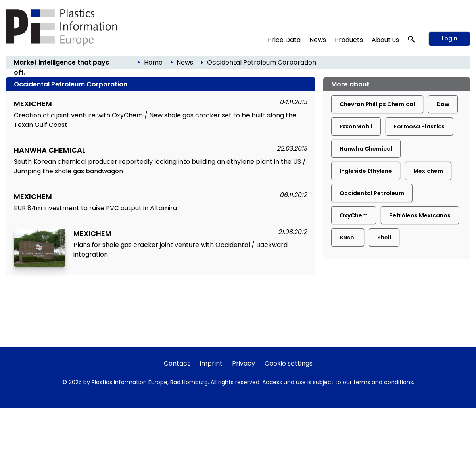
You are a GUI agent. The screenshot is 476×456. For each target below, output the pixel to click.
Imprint (211, 363)
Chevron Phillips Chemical (377, 104)
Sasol (348, 238)
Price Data (284, 40)
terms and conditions (383, 382)
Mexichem (428, 171)
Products (349, 40)
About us (385, 40)
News (318, 40)
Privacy (244, 363)
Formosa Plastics (419, 126)
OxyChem (354, 215)
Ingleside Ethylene (366, 171)
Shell (384, 238)
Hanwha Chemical (366, 149)
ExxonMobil (356, 126)
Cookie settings (289, 363)
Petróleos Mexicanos (420, 215)
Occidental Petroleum (372, 193)
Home (153, 62)
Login (449, 38)
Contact (177, 363)
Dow (443, 104)
